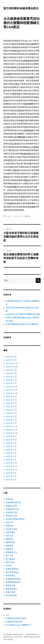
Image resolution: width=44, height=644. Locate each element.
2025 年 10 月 (12, 367)
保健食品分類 (11, 506)
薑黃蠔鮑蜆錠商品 (13, 582)
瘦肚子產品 (10, 562)
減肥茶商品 (10, 542)
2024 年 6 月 (11, 406)
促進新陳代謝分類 (13, 502)
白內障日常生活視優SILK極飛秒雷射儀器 (23, 314)
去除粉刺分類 (11, 512)
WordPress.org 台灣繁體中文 (18, 625)
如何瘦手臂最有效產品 (15, 519)
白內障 (9, 565)
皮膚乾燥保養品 (12, 569)
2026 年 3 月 (11, 357)
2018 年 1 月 (11, 460)
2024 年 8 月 (11, 400)
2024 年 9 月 (11, 396)
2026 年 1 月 (11, 360)
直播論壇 (26, 637)
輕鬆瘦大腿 (10, 585)
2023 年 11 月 (11, 430)
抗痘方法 (10, 522)
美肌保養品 (10, 575)
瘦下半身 (10, 556)
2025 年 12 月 (12, 363)
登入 (8, 615)
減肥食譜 (10, 546)
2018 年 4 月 (11, 450)
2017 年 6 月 (11, 476)
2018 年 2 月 (11, 456)
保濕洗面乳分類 (12, 509)
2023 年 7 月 (11, 443)
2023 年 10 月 (12, 433)
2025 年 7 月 (11, 373)
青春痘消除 (10, 592)
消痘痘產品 (10, 532)
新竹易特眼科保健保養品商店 (21, 8)
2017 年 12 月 (11, 463)
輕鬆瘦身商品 (11, 589)
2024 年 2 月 (11, 420)
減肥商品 (28, 216)
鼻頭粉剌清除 (11, 595)
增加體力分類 (11, 516)
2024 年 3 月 (11, 416)
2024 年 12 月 (12, 387)
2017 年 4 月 (11, 480)
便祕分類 (10, 499)
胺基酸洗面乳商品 (13, 579)
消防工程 (10, 536)
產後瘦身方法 (11, 552)
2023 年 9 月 (11, 436)
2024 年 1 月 (11, 423)
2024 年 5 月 (11, 410)
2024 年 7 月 (11, 403)
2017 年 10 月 (11, 470)
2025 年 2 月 (11, 380)
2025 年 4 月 (11, 377)
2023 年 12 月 (12, 426)
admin (10, 216)
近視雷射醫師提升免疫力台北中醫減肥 (22, 324)
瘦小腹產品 (10, 559)
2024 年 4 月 (11, 413)
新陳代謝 (10, 526)
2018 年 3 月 (11, 453)
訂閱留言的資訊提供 (14, 622)
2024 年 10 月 (12, 393)
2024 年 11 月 (11, 390)
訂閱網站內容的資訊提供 (16, 618)
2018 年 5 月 (11, 446)
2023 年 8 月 (11, 440)
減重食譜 (10, 549)
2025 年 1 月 (11, 383)
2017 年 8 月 (11, 473)
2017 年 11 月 (11, 466)
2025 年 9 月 (11, 370)
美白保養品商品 (12, 572)
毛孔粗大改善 (11, 529)
